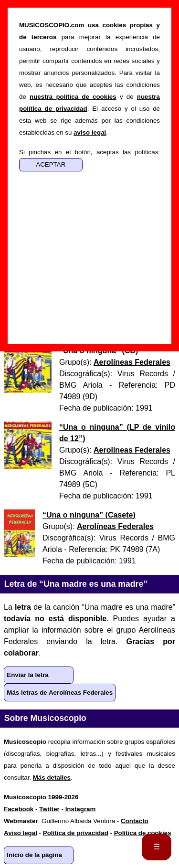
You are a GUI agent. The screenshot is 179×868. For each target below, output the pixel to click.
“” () (89, 515)
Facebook (19, 809)
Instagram (81, 809)
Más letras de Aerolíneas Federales (60, 693)
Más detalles (52, 778)
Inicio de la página (34, 855)
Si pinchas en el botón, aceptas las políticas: (89, 152)
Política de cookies (143, 833)
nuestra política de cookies (73, 97)
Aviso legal (21, 833)
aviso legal (90, 132)
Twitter (49, 809)
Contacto (135, 821)
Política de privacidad (76, 833)
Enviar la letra (27, 675)
